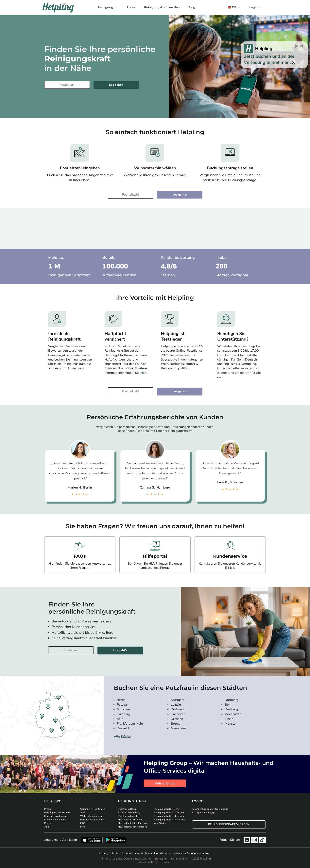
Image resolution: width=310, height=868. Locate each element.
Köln (120, 719)
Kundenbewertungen (55, 816)
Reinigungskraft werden (162, 7)
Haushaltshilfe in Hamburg (132, 827)
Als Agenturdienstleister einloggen (211, 809)
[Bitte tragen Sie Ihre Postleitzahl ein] (67, 85)
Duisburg (231, 709)
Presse (48, 809)
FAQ (83, 823)
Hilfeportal (155, 556)
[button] (234, 7)
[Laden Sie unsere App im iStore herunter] (92, 840)
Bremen (177, 724)
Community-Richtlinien (93, 809)
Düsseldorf (125, 728)
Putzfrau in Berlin (127, 809)
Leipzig (176, 705)
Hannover (178, 714)
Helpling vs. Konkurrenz (57, 812)
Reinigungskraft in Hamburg (169, 816)
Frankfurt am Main (130, 724)
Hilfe (83, 827)
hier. (144, 373)
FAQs (80, 556)
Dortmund (178, 709)
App (47, 827)
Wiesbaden (233, 714)
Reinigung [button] (105, 7)
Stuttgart (177, 700)
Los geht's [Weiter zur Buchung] (116, 85)
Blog (192, 7)
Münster (231, 724)
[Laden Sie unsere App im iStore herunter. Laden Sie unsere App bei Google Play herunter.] (115, 840)
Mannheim (178, 728)
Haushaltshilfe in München (132, 823)
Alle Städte (122, 737)
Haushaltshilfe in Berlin (131, 820)
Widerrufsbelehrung (91, 816)
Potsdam (123, 705)
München (123, 709)
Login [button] (253, 7)
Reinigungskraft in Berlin (167, 809)
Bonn (229, 705)
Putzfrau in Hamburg (129, 812)
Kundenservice (230, 556)
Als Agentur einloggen (204, 812)
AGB (83, 812)
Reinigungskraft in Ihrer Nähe (169, 820)
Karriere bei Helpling (55, 820)
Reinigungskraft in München (169, 812)
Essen (229, 719)
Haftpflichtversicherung (93, 820)
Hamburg (123, 714)
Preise (131, 7)
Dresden (177, 719)
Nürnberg (232, 700)
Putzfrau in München (129, 816)
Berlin (121, 700)
